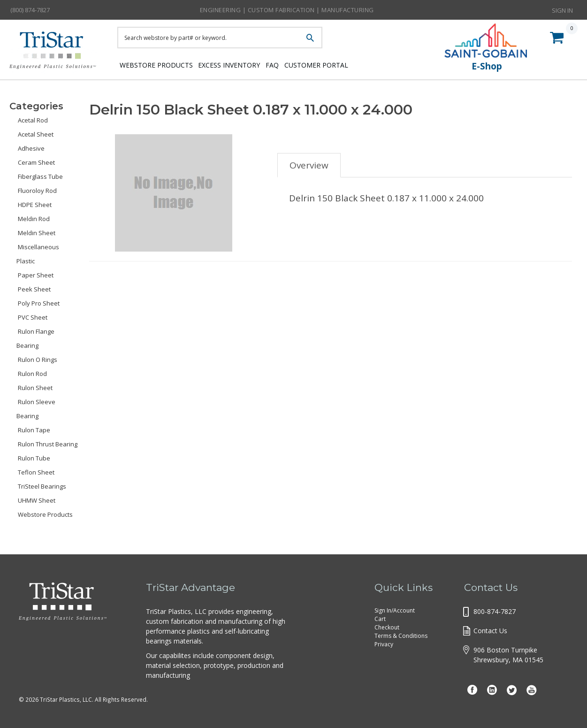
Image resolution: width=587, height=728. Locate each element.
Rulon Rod (32, 374)
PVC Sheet (33, 317)
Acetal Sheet (36, 134)
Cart (380, 619)
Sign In (562, 9)
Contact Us (490, 631)
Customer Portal (340, 65)
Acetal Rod (33, 120)
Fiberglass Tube (40, 176)
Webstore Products (154, 65)
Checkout (387, 627)
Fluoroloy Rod (37, 191)
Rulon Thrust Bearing (48, 444)
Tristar (56, 53)
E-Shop (487, 66)
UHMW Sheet (37, 500)
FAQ (288, 65)
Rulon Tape (34, 430)
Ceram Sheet (36, 162)
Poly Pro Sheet (39, 303)
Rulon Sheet (35, 388)
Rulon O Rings (38, 360)
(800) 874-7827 (30, 10)
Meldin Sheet (37, 233)
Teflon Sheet (36, 472)
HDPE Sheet (35, 205)
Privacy (384, 644)
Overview (309, 165)
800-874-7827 (495, 611)
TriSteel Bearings (42, 486)
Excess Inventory (236, 65)
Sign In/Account (395, 610)
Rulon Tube (34, 458)
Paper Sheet (36, 275)
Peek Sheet (34, 289)
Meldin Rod (34, 219)
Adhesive (31, 148)
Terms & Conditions (401, 636)
